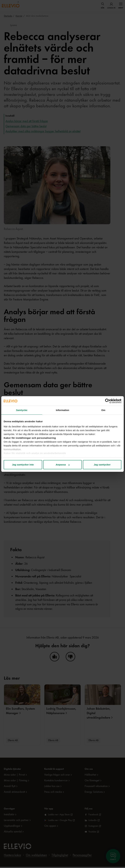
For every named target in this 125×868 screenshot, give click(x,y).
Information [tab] (62, 410)
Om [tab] (103, 410)
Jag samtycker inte (23, 465)
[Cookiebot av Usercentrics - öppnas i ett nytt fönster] (107, 401)
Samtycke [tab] (22, 410)
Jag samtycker (102, 465)
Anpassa (63, 465)
